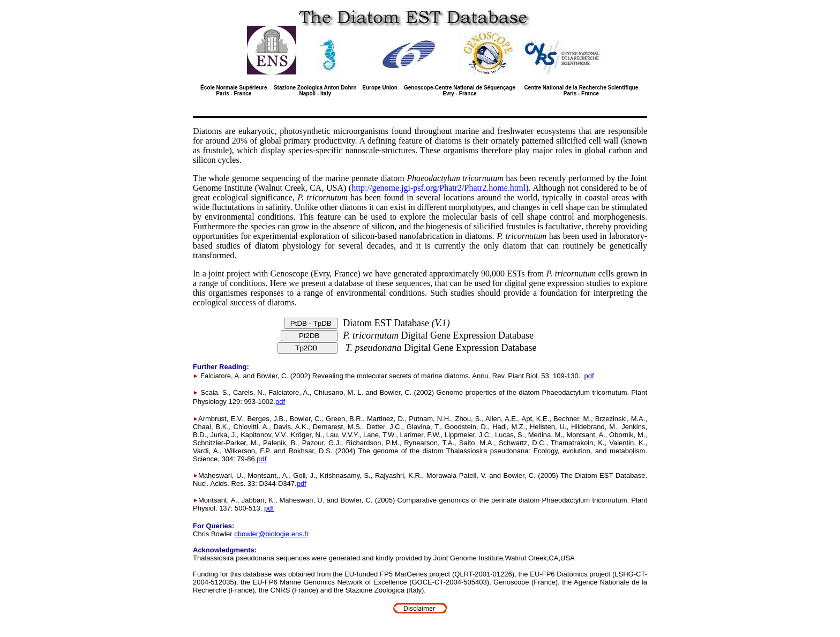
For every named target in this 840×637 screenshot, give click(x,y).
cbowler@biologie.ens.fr (271, 534)
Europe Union (380, 88)
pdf (589, 376)
